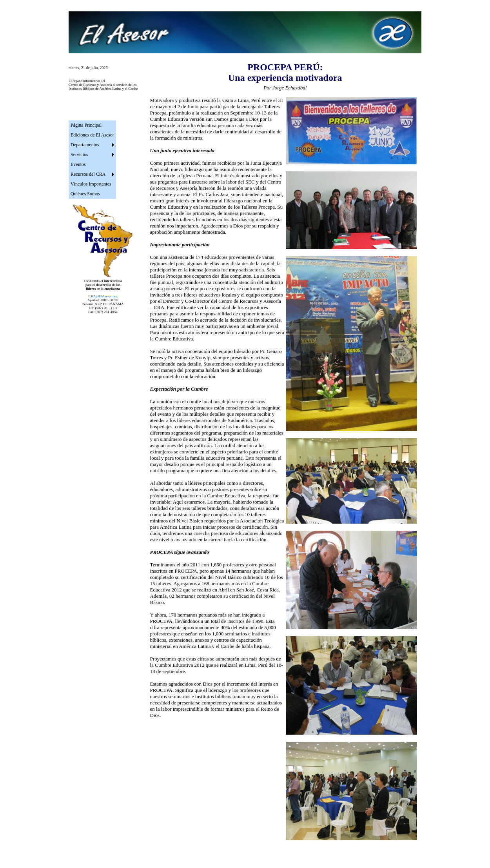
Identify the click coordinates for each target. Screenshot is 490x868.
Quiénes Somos (85, 194)
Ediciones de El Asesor (92, 135)
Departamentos (85, 145)
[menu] (92, 160)
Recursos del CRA (88, 174)
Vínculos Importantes (91, 184)
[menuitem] (92, 125)
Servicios (79, 155)
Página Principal (86, 125)
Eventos (78, 164)
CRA (103, 296)
